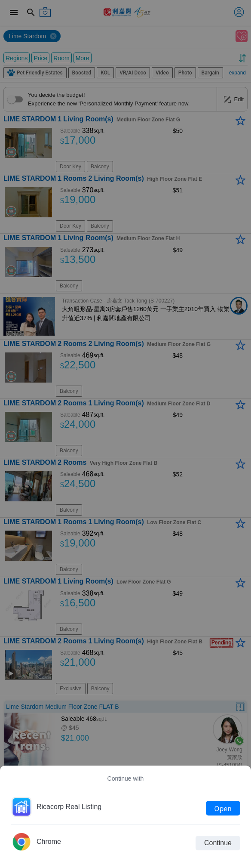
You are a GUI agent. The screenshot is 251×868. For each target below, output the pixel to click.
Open (223, 808)
